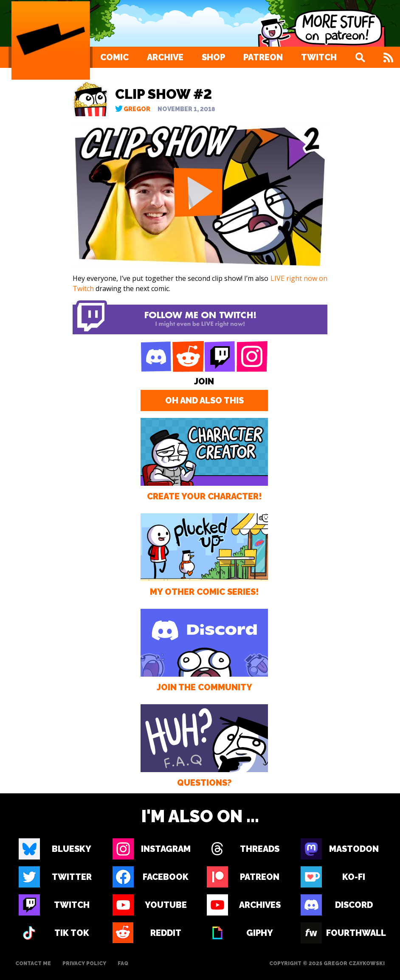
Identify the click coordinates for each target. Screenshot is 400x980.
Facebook (166, 877)
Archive (165, 57)
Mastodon (354, 849)
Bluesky (72, 849)
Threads (260, 849)
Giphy (260, 933)
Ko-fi (354, 877)
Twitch (319, 57)
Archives (260, 905)
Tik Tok (72, 933)
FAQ (123, 963)
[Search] (360, 57)
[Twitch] (220, 357)
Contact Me (33, 963)
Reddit (166, 933)
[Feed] (388, 57)
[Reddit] (188, 357)
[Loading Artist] (51, 40)
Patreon (263, 57)
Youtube (166, 905)
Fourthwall (354, 933)
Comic (114, 57)
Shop (213, 57)
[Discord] (156, 357)
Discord (354, 905)
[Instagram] (252, 357)
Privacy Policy (84, 963)
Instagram (166, 849)
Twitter (72, 877)
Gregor (137, 109)
